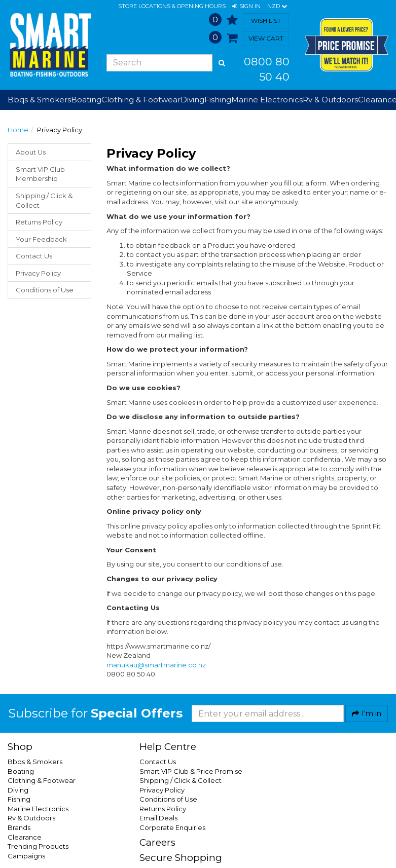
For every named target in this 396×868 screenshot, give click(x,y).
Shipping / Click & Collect (44, 200)
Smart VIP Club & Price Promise (191, 771)
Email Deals (158, 818)
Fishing (19, 799)
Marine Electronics (38, 809)
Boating (21, 771)
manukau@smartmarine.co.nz (156, 665)
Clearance (25, 837)
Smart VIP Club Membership (40, 174)
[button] (246, 7)
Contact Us (34, 256)
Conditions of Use (45, 290)
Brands (19, 827)
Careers (157, 842)
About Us (31, 152)
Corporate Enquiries (172, 827)
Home (18, 130)
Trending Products (38, 846)
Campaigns (26, 856)
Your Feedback (41, 239)
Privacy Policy (38, 273)
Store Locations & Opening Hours (172, 6)
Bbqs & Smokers (39, 100)
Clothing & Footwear (42, 780)
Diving (18, 790)
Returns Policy (39, 222)
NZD (277, 7)
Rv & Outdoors (31, 818)
